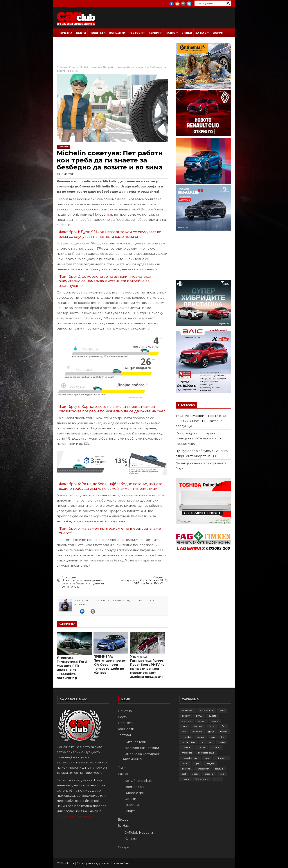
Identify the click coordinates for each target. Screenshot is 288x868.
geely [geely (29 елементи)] (211, 732)
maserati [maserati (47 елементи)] (187, 747)
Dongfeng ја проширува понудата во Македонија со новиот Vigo (198, 438)
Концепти (117, 33)
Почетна (66, 33)
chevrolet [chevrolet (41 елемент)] (187, 721)
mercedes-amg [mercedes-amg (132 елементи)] (206, 753)
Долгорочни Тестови (142, 748)
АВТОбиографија (138, 781)
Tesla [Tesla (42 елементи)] (222, 774)
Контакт (131, 838)
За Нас (201, 33)
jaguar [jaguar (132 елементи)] (201, 737)
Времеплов (134, 787)
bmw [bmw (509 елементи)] (199, 716)
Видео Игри (134, 793)
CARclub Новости (139, 833)
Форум (218, 33)
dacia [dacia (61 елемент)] (185, 726)
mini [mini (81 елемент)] (207, 758)
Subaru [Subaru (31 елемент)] (209, 774)
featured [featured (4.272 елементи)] (198, 726)
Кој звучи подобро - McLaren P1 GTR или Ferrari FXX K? (142, 580)
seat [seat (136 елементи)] (184, 774)
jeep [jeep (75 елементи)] (213, 737)
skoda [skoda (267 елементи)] (196, 774)
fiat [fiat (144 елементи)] (224, 726)
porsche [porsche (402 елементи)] (186, 769)
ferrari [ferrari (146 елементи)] (212, 726)
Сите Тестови (135, 742)
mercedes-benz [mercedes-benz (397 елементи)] (190, 758)
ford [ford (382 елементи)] (184, 732)
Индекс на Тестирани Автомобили (142, 756)
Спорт (130, 811)
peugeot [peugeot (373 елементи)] (210, 763)
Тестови (136, 33)
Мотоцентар (103, 214)
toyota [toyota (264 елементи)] (185, 779)
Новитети (98, 33)
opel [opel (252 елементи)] (197, 763)
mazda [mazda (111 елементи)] (201, 747)
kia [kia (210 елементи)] (223, 737)
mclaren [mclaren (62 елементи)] (216, 747)
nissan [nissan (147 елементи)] (185, 763)
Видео (187, 33)
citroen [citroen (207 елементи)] (202, 721)
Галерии (132, 805)
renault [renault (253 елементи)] (219, 769)
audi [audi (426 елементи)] (222, 710)
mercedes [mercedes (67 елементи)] (187, 753)
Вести (81, 33)
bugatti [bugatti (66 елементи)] (213, 716)
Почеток (62, 67)
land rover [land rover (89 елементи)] (207, 742)
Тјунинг (155, 33)
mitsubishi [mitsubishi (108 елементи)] (221, 758)
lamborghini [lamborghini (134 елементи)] (189, 742)
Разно (171, 33)
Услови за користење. (75, 816)
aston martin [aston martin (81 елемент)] (207, 710)
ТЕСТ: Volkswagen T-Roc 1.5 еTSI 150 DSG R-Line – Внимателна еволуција (201, 421)
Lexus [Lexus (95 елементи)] (222, 742)
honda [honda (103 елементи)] (224, 732)
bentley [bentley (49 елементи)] (186, 716)
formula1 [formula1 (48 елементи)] (197, 732)
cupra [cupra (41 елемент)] (215, 721)
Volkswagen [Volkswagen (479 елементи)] (202, 779)
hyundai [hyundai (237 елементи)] (186, 737)
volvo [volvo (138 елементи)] (217, 779)
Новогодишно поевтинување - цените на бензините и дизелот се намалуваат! (83, 582)
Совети (74, 67)
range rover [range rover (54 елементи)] (203, 769)
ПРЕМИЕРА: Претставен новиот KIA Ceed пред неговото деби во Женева (110, 665)
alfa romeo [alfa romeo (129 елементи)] (188, 710)
